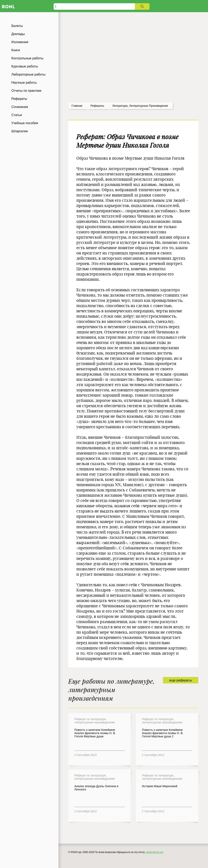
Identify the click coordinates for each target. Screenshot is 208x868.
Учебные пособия (25, 123)
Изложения (20, 42)
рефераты (97, 106)
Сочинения (20, 107)
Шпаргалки (20, 131)
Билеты (17, 26)
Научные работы (24, 83)
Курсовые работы (25, 66)
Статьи (17, 115)
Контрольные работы (27, 58)
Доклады (18, 34)
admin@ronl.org (155, 852)
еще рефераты (180, 680)
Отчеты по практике (26, 91)
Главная (77, 106)
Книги (16, 50)
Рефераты (19, 99)
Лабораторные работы (28, 74)
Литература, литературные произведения (140, 106)
